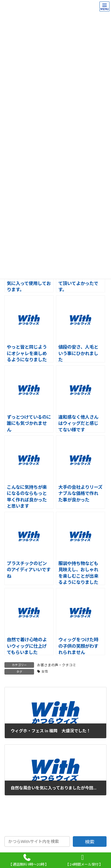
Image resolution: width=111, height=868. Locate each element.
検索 (90, 842)
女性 (45, 671)
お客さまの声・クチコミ (57, 665)
